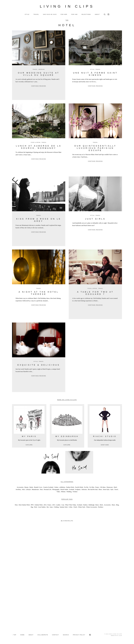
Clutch (75, 508)
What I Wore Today (71, 506)
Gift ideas (103, 488)
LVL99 (120, 636)
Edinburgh (91, 506)
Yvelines (75, 492)
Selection (84, 490)
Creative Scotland (48, 488)
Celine (70, 508)
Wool (36, 508)
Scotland (72, 490)
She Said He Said (93, 490)
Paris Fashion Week (24, 506)
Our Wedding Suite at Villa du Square (39, 75)
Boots (97, 506)
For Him (92, 488)
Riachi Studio (64, 490)
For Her (86, 488)
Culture (56, 488)
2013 (54, 506)
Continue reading (39, 87)
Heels (101, 506)
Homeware (110, 488)
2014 (45, 506)
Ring (117, 506)
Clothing (56, 508)
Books (31, 488)
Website (63, 492)
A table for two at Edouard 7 (95, 294)
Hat (48, 508)
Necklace (101, 508)
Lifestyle (28, 490)
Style (92, 70)
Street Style (106, 490)
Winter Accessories (92, 508)
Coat (63, 506)
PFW (32, 506)
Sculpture (78, 490)
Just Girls (95, 220)
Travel (35, 70)
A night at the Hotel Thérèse (39, 294)
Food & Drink (36, 143)
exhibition (62, 488)
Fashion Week (70, 488)
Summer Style (64, 508)
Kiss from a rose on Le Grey (39, 221)
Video (58, 492)
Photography (56, 490)
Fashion (85, 506)
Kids (23, 490)
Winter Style (82, 508)
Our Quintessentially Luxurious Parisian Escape (95, 149)
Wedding (42, 70)
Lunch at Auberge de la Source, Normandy (39, 148)
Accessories (20, 488)
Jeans (51, 508)
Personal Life (48, 490)
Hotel (115, 488)
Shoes (100, 490)
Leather (58, 506)
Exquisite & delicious (39, 366)
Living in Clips (67, 7)
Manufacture (35, 490)
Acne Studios (42, 508)
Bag (32, 508)
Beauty (26, 488)
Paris (41, 490)
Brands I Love (38, 488)
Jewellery (18, 490)
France (97, 488)
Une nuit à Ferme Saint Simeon (95, 75)
